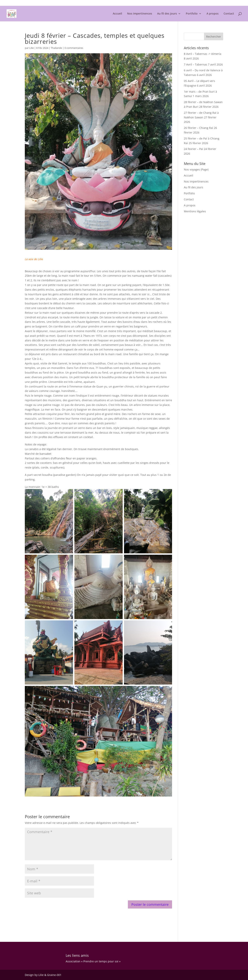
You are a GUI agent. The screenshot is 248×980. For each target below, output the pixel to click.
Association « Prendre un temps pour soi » (93, 961)
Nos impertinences (140, 14)
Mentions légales (214, 3)
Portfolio (192, 14)
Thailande (56, 48)
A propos (213, 14)
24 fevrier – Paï (193, 149)
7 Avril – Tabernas (195, 64)
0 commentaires (74, 48)
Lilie (31, 48)
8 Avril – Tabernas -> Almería (203, 54)
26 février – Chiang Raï (198, 128)
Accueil (117, 14)
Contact (229, 14)
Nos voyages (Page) (196, 169)
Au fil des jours (167, 14)
